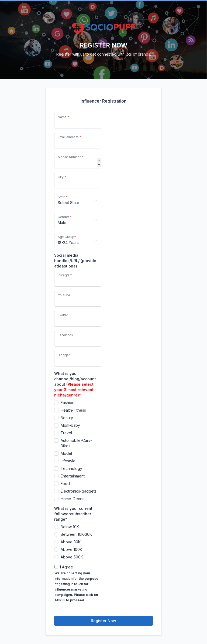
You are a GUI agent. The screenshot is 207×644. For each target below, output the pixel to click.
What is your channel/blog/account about (75, 384)
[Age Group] (78, 240)
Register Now (103, 621)
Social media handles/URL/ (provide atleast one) (75, 261)
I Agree (67, 567)
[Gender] (78, 221)
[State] (78, 201)
